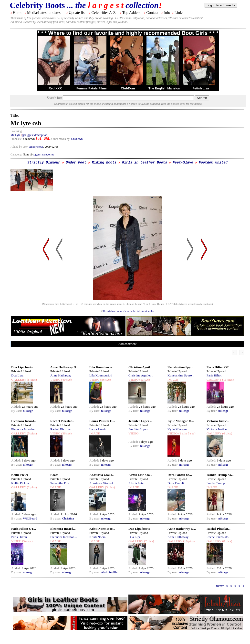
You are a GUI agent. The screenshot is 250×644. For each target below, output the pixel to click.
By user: (17, 411)
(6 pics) (227, 433)
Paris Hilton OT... (219, 367)
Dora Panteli (176, 483)
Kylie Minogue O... (181, 421)
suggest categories (43, 154)
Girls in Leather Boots (145, 163)
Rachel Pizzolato (61, 429)
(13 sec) (144, 380)
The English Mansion (164, 88)
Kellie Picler (20, 475)
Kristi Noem (97, 537)
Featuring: (16, 131)
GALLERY (19, 380)
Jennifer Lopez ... (141, 421)
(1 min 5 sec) (186, 433)
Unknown (77, 139)
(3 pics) (110, 487)
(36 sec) (66, 433)
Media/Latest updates (44, 13)
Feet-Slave (183, 163)
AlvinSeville (109, 572)
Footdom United (213, 163)
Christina (68, 518)
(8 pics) (227, 541)
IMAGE (173, 380)
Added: (16, 407)
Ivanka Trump (216, 483)
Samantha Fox (60, 483)
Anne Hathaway (61, 375)
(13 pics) (228, 380)
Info (167, 13)
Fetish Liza (201, 88)
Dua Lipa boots (22, 367)
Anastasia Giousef (101, 483)
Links (179, 13)
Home (17, 13)
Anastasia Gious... (102, 475)
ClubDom (128, 88)
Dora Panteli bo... (180, 475)
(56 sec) (105, 380)
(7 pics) (149, 541)
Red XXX (55, 88)
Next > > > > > (230, 586)
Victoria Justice (217, 429)
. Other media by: (60, 139)
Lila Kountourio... (102, 367)
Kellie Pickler (20, 483)
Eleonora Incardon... (25, 429)
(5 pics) (31, 380)
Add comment (127, 344)
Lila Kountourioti (101, 375)
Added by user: (20, 147)
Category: (17, 154)
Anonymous (36, 147)
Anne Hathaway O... (64, 367)
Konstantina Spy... (180, 367)
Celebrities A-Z (103, 13)
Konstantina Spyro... (181, 375)
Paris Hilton (214, 375)
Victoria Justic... (218, 421)
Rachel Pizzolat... (62, 421)
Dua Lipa (17, 375)
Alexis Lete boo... (140, 475)
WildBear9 (30, 518)
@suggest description (35, 135)
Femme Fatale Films (92, 88)
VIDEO (55, 380)
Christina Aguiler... (141, 375)
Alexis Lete (136, 483)
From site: (16, 139)
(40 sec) (66, 380)
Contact (152, 13)
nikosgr (28, 411)
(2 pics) (31, 487)
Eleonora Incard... (24, 421)
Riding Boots (104, 163)
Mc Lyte (15, 135)
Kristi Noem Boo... (102, 529)
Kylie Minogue (177, 429)
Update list (77, 13)
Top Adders (131, 13)
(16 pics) (188, 541)
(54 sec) (27, 541)
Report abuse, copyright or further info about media (128, 311)
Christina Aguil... (140, 367)
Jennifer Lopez (138, 429)
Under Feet (76, 163)
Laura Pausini (98, 429)
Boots (54, 475)
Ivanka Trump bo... (220, 475)
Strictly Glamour (44, 163)
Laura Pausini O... (102, 421)
